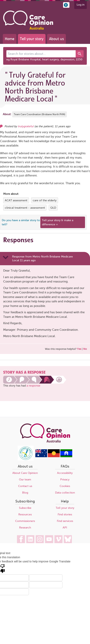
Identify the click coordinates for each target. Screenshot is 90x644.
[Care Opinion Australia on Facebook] (21, 539)
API (65, 528)
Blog (25, 493)
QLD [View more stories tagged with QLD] (53, 208)
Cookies (65, 486)
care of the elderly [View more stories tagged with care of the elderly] (45, 200)
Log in (81, 5)
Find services (65, 521)
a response (33, 386)
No (85, 349)
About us (56, 39)
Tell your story (32, 39)
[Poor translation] (3, 568)
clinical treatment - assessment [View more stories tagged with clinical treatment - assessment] (25, 208)
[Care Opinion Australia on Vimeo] (58, 539)
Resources (25, 514)
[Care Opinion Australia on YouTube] (49, 539)
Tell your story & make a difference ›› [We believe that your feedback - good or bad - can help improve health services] (58, 222)
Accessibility (65, 473)
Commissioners (25, 521)
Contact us (25, 486)
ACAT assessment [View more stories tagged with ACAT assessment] (16, 200)
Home (10, 39)
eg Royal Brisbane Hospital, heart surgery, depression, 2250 (44, 59)
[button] (66, 5)
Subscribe (25, 508)
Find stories (65, 514)
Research (25, 528)
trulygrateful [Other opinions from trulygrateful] (26, 126)
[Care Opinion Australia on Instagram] (40, 539)
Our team (25, 480)
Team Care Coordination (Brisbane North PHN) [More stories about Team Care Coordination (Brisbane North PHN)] (40, 114)
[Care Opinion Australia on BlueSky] (68, 539)
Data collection (65, 493)
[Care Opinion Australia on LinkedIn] (30, 539)
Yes (79, 349)
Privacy (65, 480)
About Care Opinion (25, 473)
